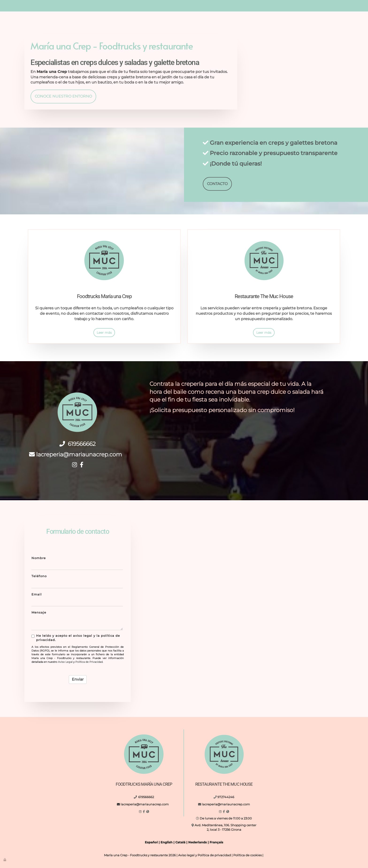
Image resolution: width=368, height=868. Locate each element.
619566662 (88, 6)
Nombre (39, 558)
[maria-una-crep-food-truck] (250, 546)
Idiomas (317, 23)
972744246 (270, 2)
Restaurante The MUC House (145, 23)
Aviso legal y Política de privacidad (205, 855)
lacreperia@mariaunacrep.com (126, 6)
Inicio (44, 23)
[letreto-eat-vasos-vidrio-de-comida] (313, 608)
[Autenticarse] (5, 860)
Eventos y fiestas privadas (248, 23)
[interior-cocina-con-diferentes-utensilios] (250, 608)
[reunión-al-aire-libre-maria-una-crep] (290, 71)
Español (151, 843)
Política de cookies (247, 855)
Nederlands (197, 843)
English (167, 843)
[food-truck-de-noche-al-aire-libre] (188, 608)
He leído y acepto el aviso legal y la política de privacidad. (76, 638)
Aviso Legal (65, 662)
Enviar (78, 679)
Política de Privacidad (89, 662)
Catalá (180, 843)
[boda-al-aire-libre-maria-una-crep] (188, 546)
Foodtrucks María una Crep (84, 23)
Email (37, 594)
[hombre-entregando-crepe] (313, 546)
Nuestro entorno (197, 23)
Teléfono (39, 576)
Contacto (292, 23)
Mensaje (39, 612)
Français (216, 843)
